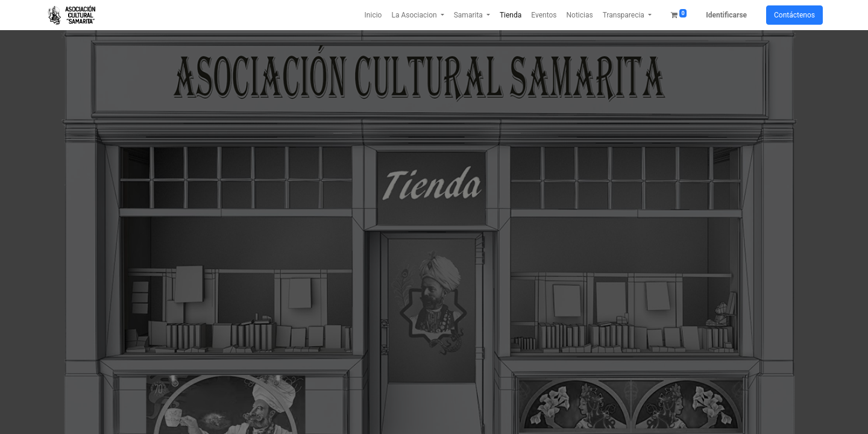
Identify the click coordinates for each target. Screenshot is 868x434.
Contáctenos (794, 15)
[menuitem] (373, 15)
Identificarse (726, 15)
